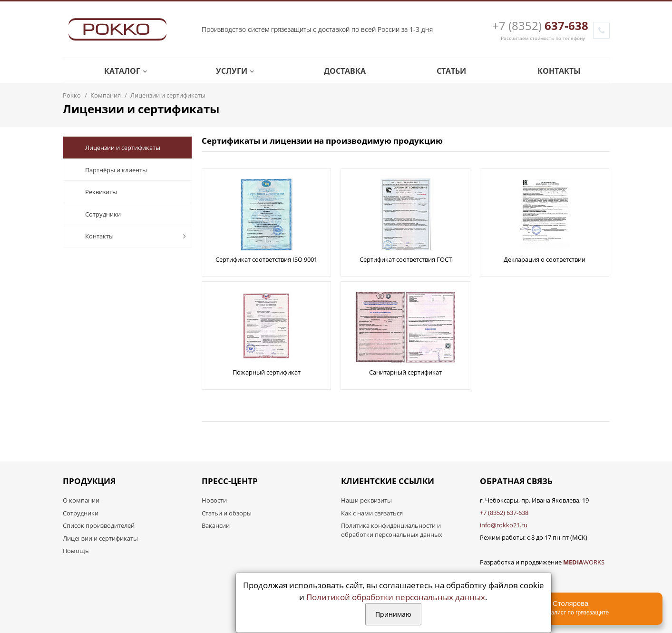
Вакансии (216, 525)
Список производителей (99, 525)
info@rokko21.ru (504, 525)
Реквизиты (94, 192)
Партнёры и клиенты (109, 170)
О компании (81, 500)
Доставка (338, 71)
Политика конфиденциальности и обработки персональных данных (392, 530)
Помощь (76, 551)
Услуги (228, 71)
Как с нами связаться (372, 513)
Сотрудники (96, 214)
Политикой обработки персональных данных (396, 597)
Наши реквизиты (366, 500)
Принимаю (393, 614)
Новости (214, 500)
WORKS (584, 562)
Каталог (119, 71)
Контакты (552, 71)
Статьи (444, 71)
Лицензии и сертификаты (115, 148)
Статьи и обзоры (227, 513)
